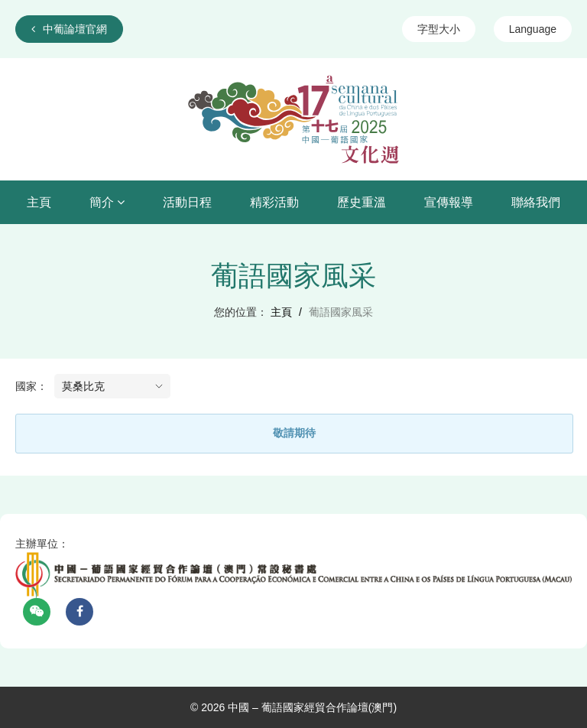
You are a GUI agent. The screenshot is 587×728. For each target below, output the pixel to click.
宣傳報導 (449, 202)
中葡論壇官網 (69, 29)
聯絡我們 (536, 202)
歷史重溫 (362, 202)
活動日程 (187, 202)
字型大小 (439, 29)
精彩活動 (274, 202)
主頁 (39, 202)
